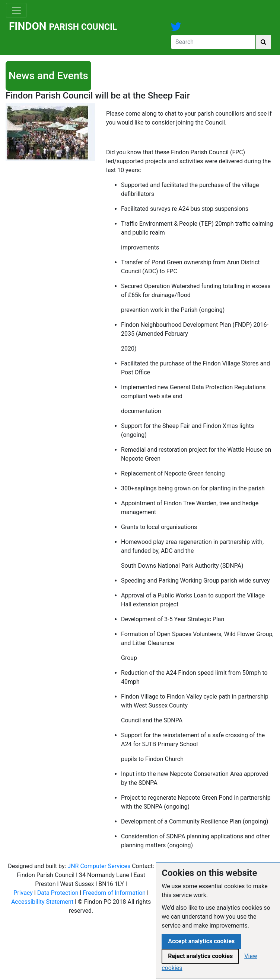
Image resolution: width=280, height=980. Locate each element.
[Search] (213, 42)
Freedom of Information (114, 893)
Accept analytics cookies (201, 941)
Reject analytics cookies (200, 956)
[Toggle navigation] (16, 10)
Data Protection (58, 893)
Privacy (23, 893)
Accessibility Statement (42, 902)
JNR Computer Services (99, 866)
